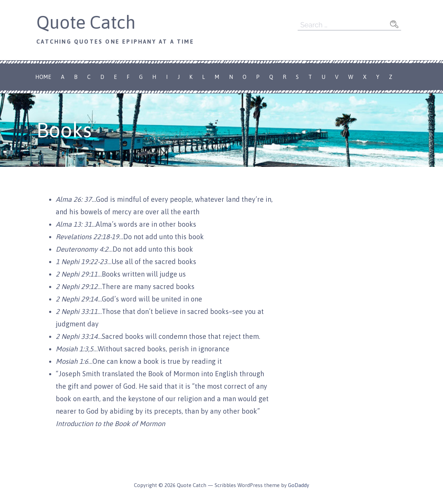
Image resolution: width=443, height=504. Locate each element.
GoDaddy (299, 485)
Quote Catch (86, 22)
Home (43, 77)
